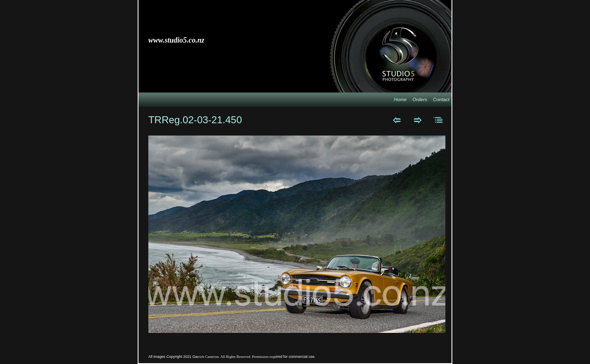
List (439, 120)
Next (418, 120)
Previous (397, 120)
